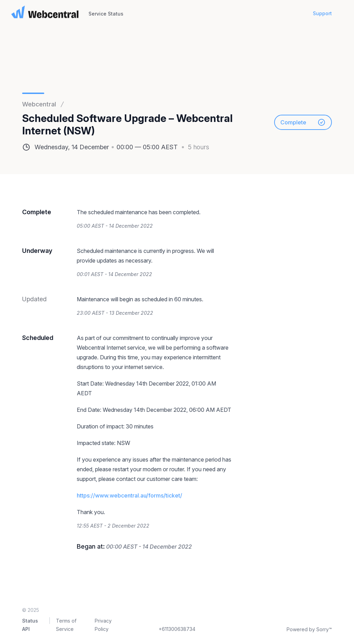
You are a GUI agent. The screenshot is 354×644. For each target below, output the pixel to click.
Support (322, 13)
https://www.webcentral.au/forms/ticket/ (129, 495)
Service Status (106, 14)
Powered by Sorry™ (309, 629)
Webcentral (39, 104)
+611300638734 (177, 629)
